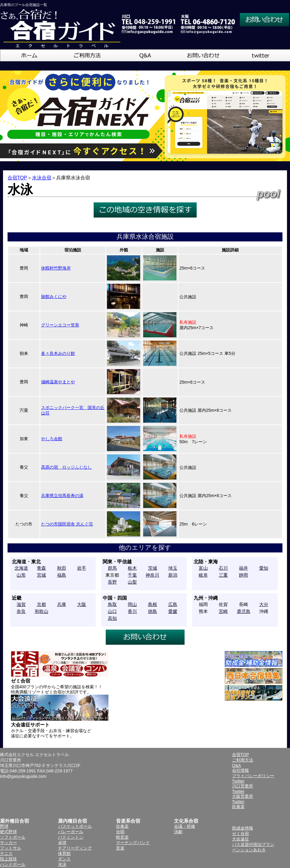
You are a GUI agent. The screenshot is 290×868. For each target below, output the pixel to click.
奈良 (21, 611)
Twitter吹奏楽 (238, 804)
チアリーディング (75, 848)
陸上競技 (8, 859)
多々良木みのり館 (58, 353)
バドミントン (71, 837)
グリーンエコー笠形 (60, 325)
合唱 (120, 832)
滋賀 (21, 604)
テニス (6, 853)
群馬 (112, 568)
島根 (153, 604)
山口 (112, 611)
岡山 (132, 604)
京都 (41, 604)
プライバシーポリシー (253, 776)
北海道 (21, 568)
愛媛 (173, 611)
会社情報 (240, 770)
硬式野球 (8, 832)
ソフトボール (13, 837)
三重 (223, 575)
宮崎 (223, 611)
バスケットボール (75, 826)
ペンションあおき (249, 850)
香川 (132, 611)
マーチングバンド (133, 843)
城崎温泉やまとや (58, 382)
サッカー (8, 843)
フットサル (11, 848)
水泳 (62, 864)
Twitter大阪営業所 (243, 794)
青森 (41, 568)
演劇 (178, 832)
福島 (62, 575)
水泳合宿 (42, 178)
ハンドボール (13, 864)
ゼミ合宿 (240, 834)
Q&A (237, 765)
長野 (112, 582)
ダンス (64, 859)
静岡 (243, 575)
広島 (173, 604)
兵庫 (62, 604)
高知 (112, 618)
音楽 (120, 848)
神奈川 (152, 575)
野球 (4, 826)
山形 (21, 575)
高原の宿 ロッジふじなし (66, 467)
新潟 (173, 575)
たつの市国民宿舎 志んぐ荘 (67, 524)
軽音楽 (122, 837)
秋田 (62, 568)
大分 (264, 604)
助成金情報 (243, 828)
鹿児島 (244, 611)
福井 (243, 568)
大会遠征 (240, 839)
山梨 (132, 582)
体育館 (64, 853)
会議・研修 (185, 826)
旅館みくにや (54, 296)
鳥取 (112, 604)
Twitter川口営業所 (243, 784)
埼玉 (173, 568)
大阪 (82, 604)
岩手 (82, 568)
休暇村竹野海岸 (56, 268)
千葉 (132, 575)
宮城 (41, 575)
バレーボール (71, 832)
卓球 (62, 843)
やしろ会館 (52, 439)
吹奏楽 (122, 826)
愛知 (264, 568)
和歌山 (42, 611)
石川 (223, 568)
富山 (203, 568)
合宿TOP (17, 178)
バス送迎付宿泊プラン (253, 844)
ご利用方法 (243, 760)
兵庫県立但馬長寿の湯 (62, 496)
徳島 (153, 611)
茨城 (153, 568)
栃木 (132, 568)
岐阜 (203, 575)
